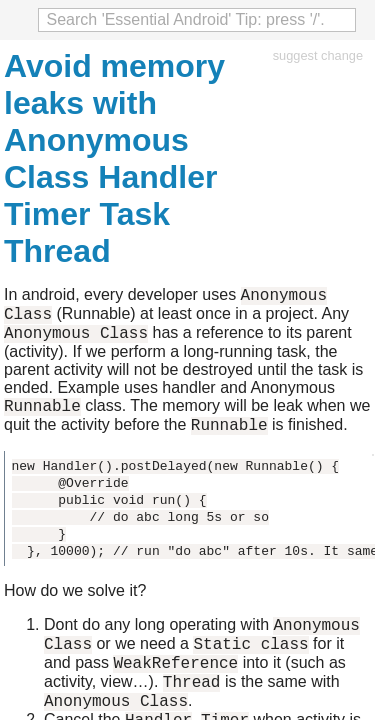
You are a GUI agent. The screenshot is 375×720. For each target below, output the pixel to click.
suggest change (318, 55)
